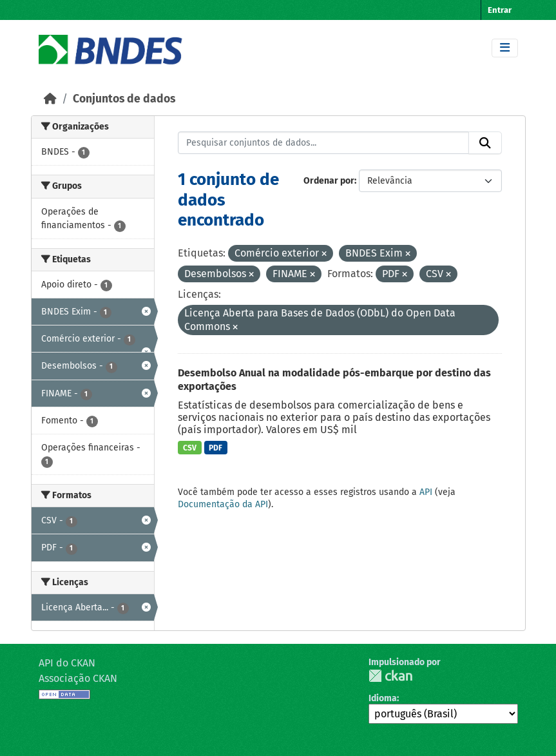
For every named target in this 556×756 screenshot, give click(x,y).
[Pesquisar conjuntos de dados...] (323, 143)
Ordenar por (329, 181)
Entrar (500, 10)
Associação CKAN (78, 678)
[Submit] (485, 143)
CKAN (390, 676)
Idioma (383, 698)
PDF (216, 448)
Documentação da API (223, 504)
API (426, 492)
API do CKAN (67, 663)
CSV (190, 448)
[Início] (50, 99)
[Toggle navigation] (505, 48)
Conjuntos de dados (124, 99)
